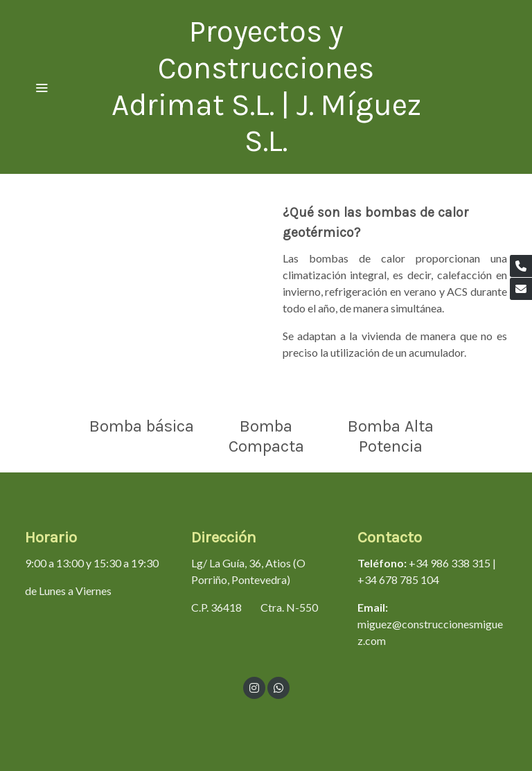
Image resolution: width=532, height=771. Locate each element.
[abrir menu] (42, 87)
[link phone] (521, 266)
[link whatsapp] (278, 687)
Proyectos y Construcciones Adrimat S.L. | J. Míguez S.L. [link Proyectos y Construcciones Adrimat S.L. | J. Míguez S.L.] (266, 86)
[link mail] (521, 289)
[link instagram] (254, 687)
